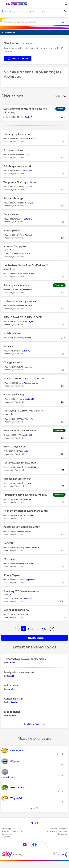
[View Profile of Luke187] (28, 351)
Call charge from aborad (17, 166)
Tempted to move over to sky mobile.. (25, 495)
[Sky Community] (17, 4)
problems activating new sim (20, 301)
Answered (59, 285)
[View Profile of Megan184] (29, 235)
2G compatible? (12, 230)
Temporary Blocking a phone (20, 182)
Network (8, 543)
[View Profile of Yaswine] (28, 367)
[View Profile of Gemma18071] (30, 467)
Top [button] (36, 823)
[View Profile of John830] (28, 435)
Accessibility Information (57, 831)
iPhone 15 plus (12, 575)
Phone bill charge (13, 198)
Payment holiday (13, 150)
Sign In (66, 5)
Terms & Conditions (59, 829)
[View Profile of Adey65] (28, 598)
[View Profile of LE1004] (28, 483)
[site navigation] (3, 4)
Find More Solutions (35, 724)
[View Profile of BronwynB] (29, 203)
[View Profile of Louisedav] (13, 702)
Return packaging (14, 395)
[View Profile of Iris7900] (28, 306)
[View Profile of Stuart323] (30, 274)
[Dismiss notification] (65, 11)
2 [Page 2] (28, 629)
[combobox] (31, 22)
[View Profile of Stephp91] (29, 187)
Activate (8, 346)
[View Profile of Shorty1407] (30, 322)
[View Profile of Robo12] (28, 338)
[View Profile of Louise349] (30, 399)
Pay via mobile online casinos (20, 430)
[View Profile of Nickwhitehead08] (32, 547)
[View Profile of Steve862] (29, 564)
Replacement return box (17, 479)
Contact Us (62, 834)
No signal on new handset (19, 672)
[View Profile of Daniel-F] (28, 117)
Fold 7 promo (12, 685)
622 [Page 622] (44, 629)
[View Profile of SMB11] (11, 676)
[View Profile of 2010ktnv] (28, 219)
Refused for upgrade (15, 247)
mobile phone (12, 712)
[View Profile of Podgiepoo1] (30, 580)
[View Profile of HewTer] (28, 531)
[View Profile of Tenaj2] (27, 155)
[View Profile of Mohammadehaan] (32, 383)
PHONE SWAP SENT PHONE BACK (23, 317)
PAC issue (9, 559)
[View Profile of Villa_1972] (29, 419)
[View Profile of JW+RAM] (29, 171)
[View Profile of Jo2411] (27, 254)
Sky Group (6, 837)
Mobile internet (12, 333)
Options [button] (58, 96)
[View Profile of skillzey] (28, 499)
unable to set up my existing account (25, 378)
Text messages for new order (20, 463)
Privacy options (8, 829)
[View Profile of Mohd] (26, 451)
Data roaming (11, 214)
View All (35, 808)
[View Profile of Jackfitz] (11, 689)
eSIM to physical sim (15, 447)
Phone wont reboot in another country (26, 511)
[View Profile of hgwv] (27, 614)
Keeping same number (16, 285)
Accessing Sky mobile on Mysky (22, 527)
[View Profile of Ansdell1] (28, 290)
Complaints (7, 834)
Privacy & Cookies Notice (12, 831)
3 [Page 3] (33, 629)
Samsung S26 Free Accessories (21, 591)
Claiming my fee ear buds (18, 134)
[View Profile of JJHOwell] (29, 515)
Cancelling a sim (13, 699)
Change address (13, 362)
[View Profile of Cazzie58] (12, 715)
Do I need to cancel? (15, 610)
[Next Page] (52, 629)
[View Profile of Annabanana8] (31, 139)
